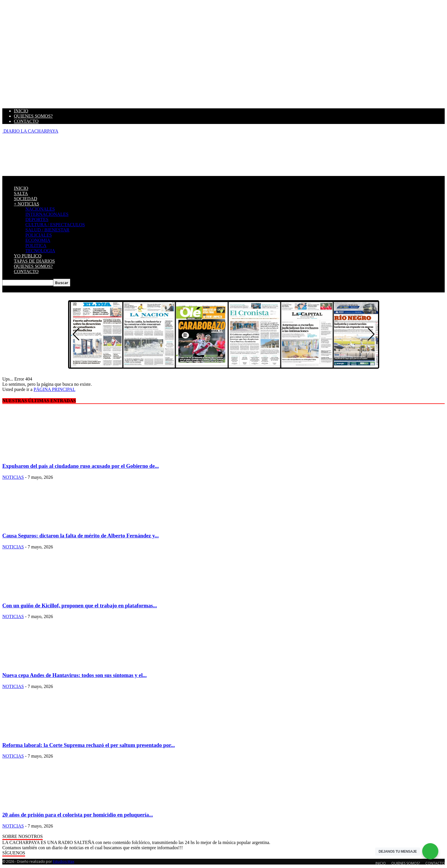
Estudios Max (63, 861)
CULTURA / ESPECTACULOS (55, 225)
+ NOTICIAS (27, 204)
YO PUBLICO (28, 256)
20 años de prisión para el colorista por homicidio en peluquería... (78, 815)
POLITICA (36, 245)
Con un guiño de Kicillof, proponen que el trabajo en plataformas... (80, 605)
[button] (371, 334)
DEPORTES (37, 219)
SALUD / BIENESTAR (47, 230)
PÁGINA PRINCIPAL (54, 389)
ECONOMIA (38, 240)
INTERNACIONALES (47, 214)
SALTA (21, 193)
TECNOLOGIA (40, 251)
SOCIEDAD (26, 199)
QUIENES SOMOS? (33, 116)
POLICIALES (39, 235)
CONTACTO (26, 121)
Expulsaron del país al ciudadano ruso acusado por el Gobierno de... (81, 466)
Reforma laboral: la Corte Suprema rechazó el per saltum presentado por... (89, 745)
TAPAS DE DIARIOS (34, 261)
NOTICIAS (13, 477)
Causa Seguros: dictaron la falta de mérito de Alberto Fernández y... (81, 536)
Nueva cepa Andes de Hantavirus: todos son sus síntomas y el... (74, 675)
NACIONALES (40, 209)
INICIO (21, 111)
